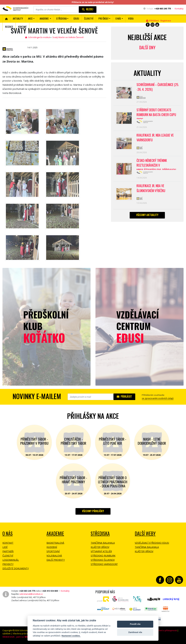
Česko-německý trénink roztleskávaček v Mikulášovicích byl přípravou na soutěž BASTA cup (157, 168)
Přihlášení (153, 21)
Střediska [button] (61, 18)
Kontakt (22, 27)
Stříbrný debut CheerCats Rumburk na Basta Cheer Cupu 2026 (157, 115)
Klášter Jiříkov (100, 547)
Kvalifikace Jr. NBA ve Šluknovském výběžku (152, 194)
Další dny (147, 47)
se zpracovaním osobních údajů (158, 398)
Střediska (100, 533)
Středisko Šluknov (103, 560)
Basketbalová (55, 543)
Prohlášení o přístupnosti (164, 630)
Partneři (8, 551)
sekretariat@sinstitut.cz (31, 594)
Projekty (8, 564)
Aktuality (18, 18)
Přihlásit (124, 396)
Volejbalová (54, 556)
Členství (8, 556)
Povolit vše (135, 624)
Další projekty (56, 560)
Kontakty (179, 9)
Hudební (52, 547)
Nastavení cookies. (71, 636)
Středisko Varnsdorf (104, 564)
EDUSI (76, 18)
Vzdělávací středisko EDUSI (152, 543)
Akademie (55, 533)
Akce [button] (30, 18)
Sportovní (53, 551)
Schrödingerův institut (37, 37)
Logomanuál (11, 560)
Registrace (166, 21)
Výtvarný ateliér (101, 551)
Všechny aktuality (147, 221)
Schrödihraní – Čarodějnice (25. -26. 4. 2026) (156, 87)
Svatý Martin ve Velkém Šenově (68, 37)
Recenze (9, 27)
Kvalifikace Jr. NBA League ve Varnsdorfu (156, 141)
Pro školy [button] (103, 18)
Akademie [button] (44, 18)
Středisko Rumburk (103, 556)
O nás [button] (118, 18)
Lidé (5, 547)
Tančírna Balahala (103, 543)
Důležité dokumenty (16, 568)
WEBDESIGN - (16, 637)
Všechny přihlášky (93, 511)
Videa (131, 18)
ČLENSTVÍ (89, 18)
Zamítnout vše (135, 632)
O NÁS (8, 533)
